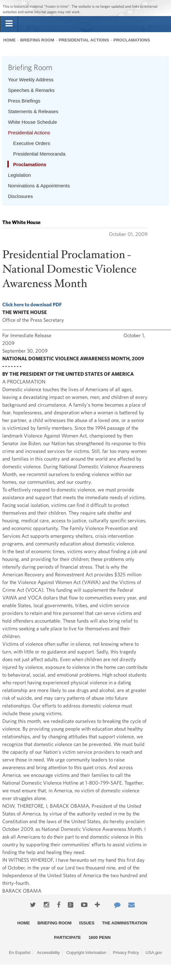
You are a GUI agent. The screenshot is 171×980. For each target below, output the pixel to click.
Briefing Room (37, 40)
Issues (87, 923)
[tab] (9, 24)
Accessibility (48, 953)
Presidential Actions (84, 40)
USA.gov (154, 953)
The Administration (125, 923)
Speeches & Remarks (31, 90)
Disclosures (21, 196)
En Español (20, 953)
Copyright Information (86, 953)
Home (9, 40)
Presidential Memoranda (39, 154)
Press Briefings (24, 101)
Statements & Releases (33, 111)
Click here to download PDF (32, 304)
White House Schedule (33, 122)
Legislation (20, 175)
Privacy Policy (126, 953)
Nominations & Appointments (39, 186)
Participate (67, 937)
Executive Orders (32, 143)
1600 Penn (99, 937)
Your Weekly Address (31, 80)
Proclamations (132, 40)
